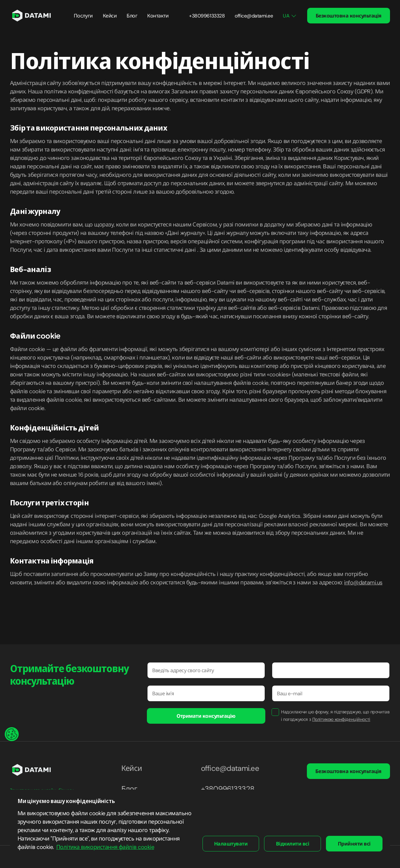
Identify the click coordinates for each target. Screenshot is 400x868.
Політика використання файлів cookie (105, 847)
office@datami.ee (254, 16)
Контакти (158, 16)
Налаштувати (231, 844)
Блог (132, 16)
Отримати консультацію (206, 716)
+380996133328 (207, 16)
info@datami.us (363, 583)
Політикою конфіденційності (341, 719)
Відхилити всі (293, 844)
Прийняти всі (354, 844)
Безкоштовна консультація (349, 16)
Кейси (110, 16)
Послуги (83, 16)
